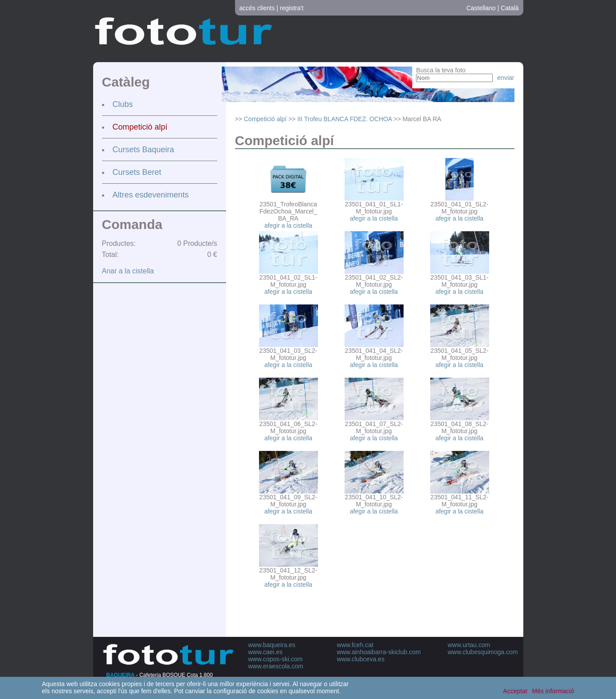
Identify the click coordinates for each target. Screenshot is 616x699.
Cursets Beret (137, 172)
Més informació (553, 691)
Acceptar (515, 691)
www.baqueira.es (272, 645)
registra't (292, 8)
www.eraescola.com (276, 666)
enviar (506, 78)
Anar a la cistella (128, 271)
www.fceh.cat (355, 645)
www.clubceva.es (361, 659)
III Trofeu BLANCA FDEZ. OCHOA (344, 119)
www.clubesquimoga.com (483, 652)
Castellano (481, 8)
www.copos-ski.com (276, 659)
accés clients (257, 8)
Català (510, 8)
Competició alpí (140, 127)
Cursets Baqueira (143, 150)
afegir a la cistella (288, 225)
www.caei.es (266, 652)
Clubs (123, 104)
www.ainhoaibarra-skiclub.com (379, 652)
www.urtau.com (469, 645)
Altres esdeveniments (151, 195)
